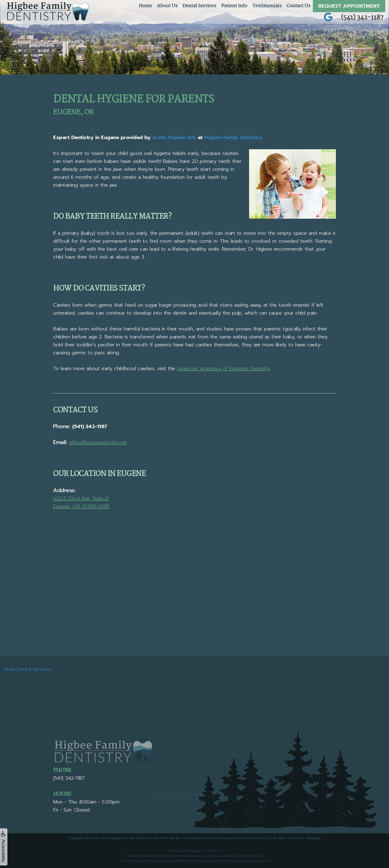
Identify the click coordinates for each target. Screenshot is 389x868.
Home (146, 6)
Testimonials (267, 6)
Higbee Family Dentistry (233, 137)
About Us (167, 6)
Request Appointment (349, 6)
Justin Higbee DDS (174, 137)
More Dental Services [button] (27, 669)
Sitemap (313, 838)
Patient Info (234, 6)
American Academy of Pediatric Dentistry (224, 368)
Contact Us (298, 6)
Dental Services (199, 6)
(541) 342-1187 (362, 18)
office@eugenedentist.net (98, 442)
